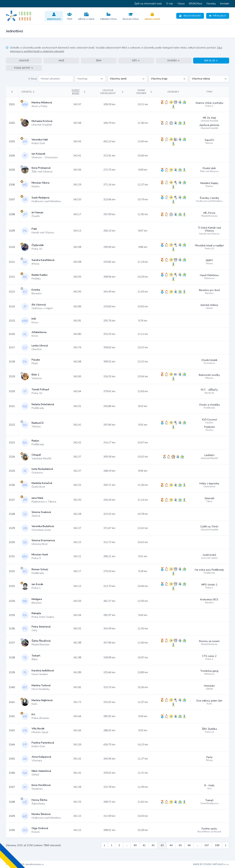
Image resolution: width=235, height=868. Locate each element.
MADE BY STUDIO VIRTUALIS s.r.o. (211, 864)
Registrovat (190, 16)
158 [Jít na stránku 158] (217, 845)
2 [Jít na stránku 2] (119, 845)
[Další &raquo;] (226, 845)
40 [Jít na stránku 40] (135, 845)
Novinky (211, 4)
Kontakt (225, 4)
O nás (170, 4)
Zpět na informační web (148, 4)
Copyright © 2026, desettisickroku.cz (25, 864)
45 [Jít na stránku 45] (180, 845)
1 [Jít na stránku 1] (112, 845)
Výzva (181, 4)
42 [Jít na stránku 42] (153, 845)
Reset (32, 79)
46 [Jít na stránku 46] (189, 845)
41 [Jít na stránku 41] (144, 845)
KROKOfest (196, 4)
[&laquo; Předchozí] (104, 845)
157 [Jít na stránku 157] (207, 845)
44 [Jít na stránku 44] (171, 845)
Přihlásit (218, 16)
